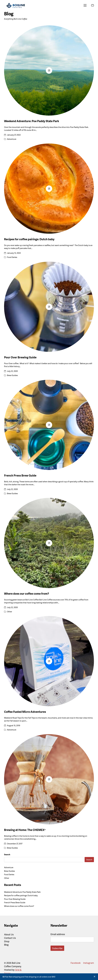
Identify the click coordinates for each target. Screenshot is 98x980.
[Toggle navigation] (85, 5)
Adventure (12, 139)
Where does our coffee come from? (27, 594)
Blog (6, 945)
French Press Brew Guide (20, 475)
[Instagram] (89, 963)
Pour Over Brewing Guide (20, 357)
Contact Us (10, 938)
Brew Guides (12, 375)
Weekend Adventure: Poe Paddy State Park (32, 121)
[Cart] (93, 5)
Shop (7, 941)
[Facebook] (76, 963)
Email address (58, 934)
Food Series (12, 257)
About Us (9, 934)
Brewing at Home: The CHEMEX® (25, 830)
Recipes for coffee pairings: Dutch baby (29, 239)
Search (7, 854)
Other (10, 612)
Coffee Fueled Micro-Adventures (25, 712)
